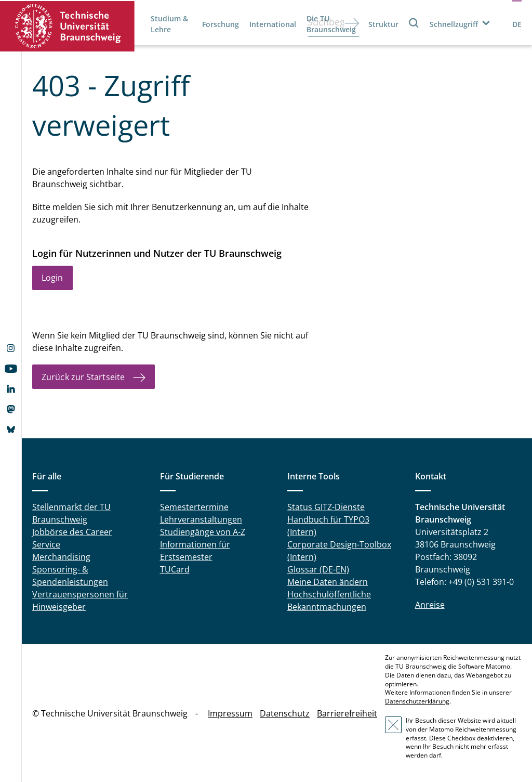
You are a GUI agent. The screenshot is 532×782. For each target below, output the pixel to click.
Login (52, 278)
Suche (414, 23)
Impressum (230, 713)
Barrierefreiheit (347, 713)
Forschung (221, 24)
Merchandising (61, 557)
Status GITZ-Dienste (326, 507)
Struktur (383, 24)
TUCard (175, 569)
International (273, 24)
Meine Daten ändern (328, 582)
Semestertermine (194, 507)
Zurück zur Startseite (83, 377)
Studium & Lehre (169, 24)
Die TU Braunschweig (331, 24)
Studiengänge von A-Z (203, 532)
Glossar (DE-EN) (318, 569)
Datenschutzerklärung (417, 701)
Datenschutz (285, 713)
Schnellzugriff (454, 24)
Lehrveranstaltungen (201, 519)
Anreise (430, 605)
